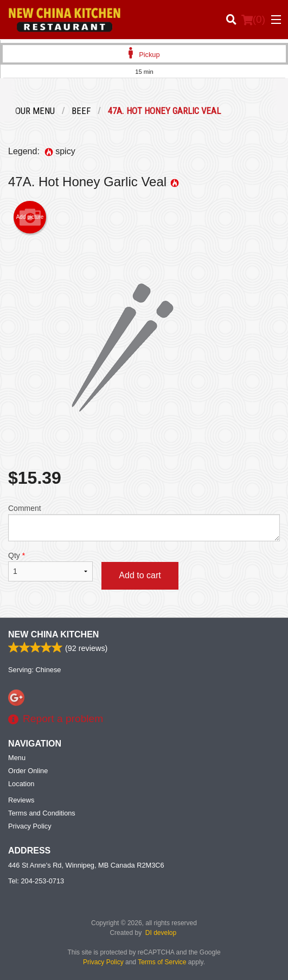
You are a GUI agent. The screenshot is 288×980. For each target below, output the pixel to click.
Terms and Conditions (42, 813)
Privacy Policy (30, 826)
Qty (50, 566)
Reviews (21, 800)
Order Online (28, 771)
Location (21, 784)
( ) (253, 20)
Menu (17, 758)
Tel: (36, 881)
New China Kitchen (53, 634)
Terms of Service (162, 962)
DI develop (161, 933)
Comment (144, 523)
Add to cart (140, 575)
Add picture (30, 217)
